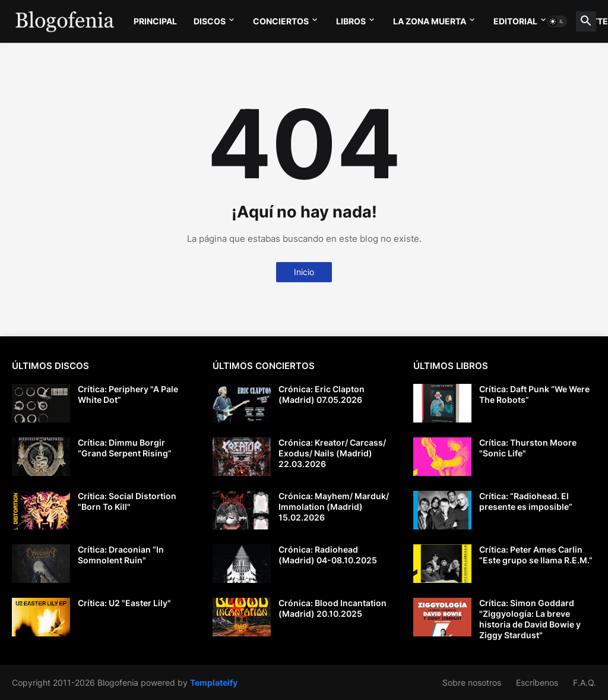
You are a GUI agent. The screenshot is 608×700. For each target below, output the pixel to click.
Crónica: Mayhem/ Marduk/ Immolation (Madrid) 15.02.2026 (334, 507)
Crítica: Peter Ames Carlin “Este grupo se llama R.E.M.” (536, 555)
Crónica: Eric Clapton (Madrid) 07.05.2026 (322, 394)
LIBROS (351, 21)
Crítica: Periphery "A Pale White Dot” (128, 394)
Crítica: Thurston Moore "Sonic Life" (528, 448)
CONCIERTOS (281, 21)
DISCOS (210, 21)
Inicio (304, 272)
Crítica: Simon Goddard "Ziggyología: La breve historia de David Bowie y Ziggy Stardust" (530, 619)
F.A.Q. (585, 682)
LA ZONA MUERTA (430, 21)
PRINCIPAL (155, 21)
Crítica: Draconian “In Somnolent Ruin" (121, 555)
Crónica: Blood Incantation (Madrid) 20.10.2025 (332, 608)
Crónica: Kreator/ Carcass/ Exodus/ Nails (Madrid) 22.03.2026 (332, 453)
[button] (557, 21)
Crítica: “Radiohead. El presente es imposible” (526, 501)
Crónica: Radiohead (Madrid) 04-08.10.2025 (328, 555)
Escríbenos (537, 682)
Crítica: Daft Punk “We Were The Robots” (534, 394)
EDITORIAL (515, 21)
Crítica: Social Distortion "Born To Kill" (127, 501)
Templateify (214, 682)
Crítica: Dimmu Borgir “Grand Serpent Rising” (125, 448)
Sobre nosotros (472, 682)
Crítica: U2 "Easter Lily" (124, 603)
